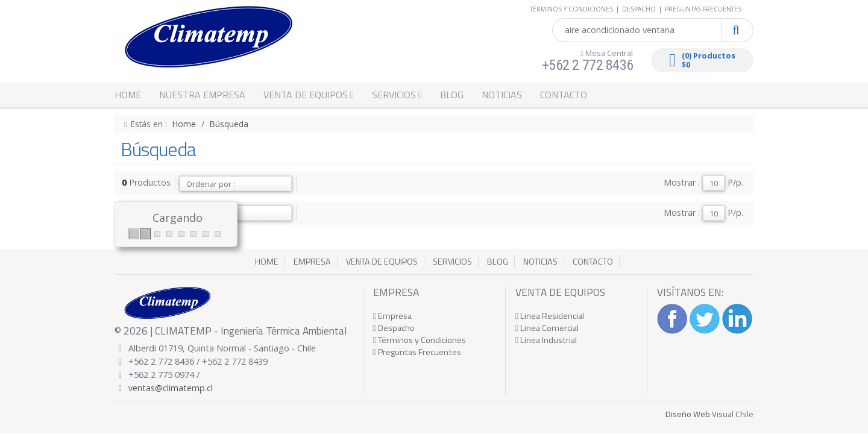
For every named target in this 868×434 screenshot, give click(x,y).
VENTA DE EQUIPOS (309, 95)
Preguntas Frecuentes (417, 352)
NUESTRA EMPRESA (202, 95)
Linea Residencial (550, 316)
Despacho (394, 328)
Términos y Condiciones (420, 340)
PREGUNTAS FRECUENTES (703, 9)
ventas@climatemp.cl (171, 388)
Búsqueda (229, 124)
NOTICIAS (502, 95)
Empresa (392, 316)
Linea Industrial (546, 340)
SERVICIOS (397, 95)
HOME (128, 95)
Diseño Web (688, 414)
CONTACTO (564, 95)
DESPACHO (639, 9)
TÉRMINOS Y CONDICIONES (571, 9)
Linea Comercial (547, 328)
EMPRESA (312, 262)
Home (184, 124)
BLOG (452, 95)
